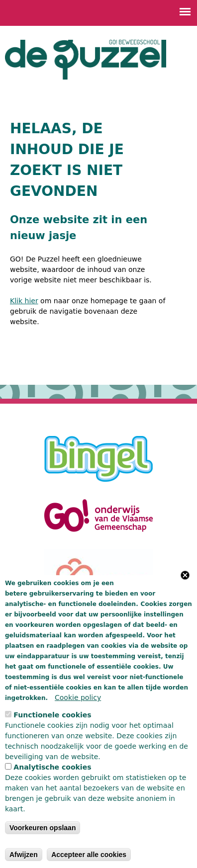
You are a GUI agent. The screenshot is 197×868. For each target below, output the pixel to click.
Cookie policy (78, 697)
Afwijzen (24, 855)
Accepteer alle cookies (89, 855)
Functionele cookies (52, 715)
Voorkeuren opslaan (43, 828)
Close (185, 575)
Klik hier (24, 301)
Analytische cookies (52, 767)
